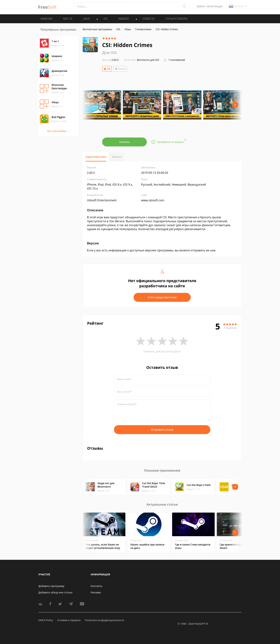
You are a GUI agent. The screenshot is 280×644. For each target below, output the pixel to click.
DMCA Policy (46, 620)
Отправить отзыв (162, 430)
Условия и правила (69, 620)
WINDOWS (47, 19)
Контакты (97, 586)
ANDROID (124, 19)
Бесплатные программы (97, 29)
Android (120, 69)
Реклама (96, 592)
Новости (149, 19)
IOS (106, 19)
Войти (201, 7)
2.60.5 (110, 60)
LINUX (86, 19)
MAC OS (68, 19)
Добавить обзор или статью (55, 592)
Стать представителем (162, 297)
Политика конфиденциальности (104, 620)
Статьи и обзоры (176, 19)
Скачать (124, 142)
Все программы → (58, 131)
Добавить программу (51, 586)
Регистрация (215, 7)
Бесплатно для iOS (148, 60)
